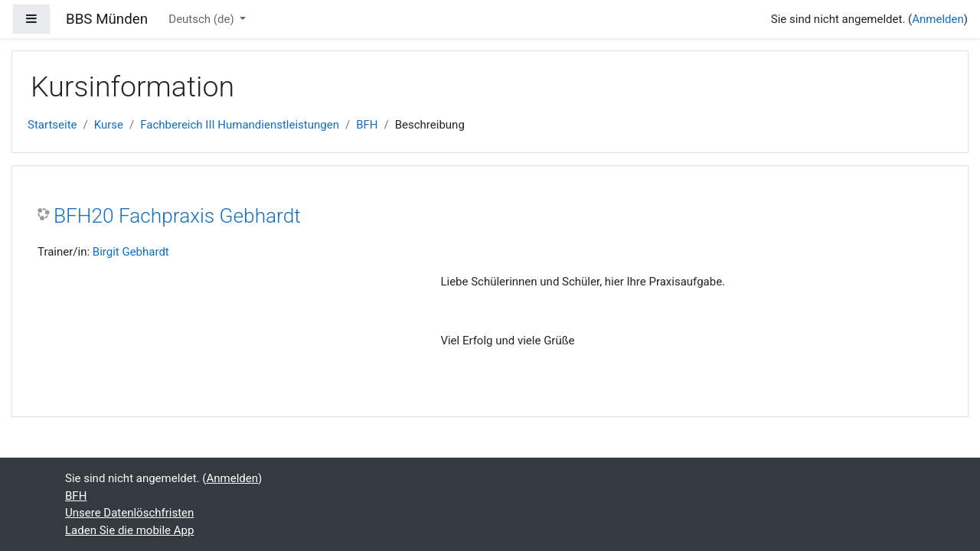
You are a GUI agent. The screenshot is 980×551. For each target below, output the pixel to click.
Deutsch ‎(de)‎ (203, 19)
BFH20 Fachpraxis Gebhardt (177, 216)
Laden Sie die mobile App (129, 530)
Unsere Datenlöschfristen (129, 513)
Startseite (52, 125)
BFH (367, 125)
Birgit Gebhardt (131, 252)
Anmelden (938, 19)
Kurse (109, 125)
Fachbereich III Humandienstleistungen (240, 125)
